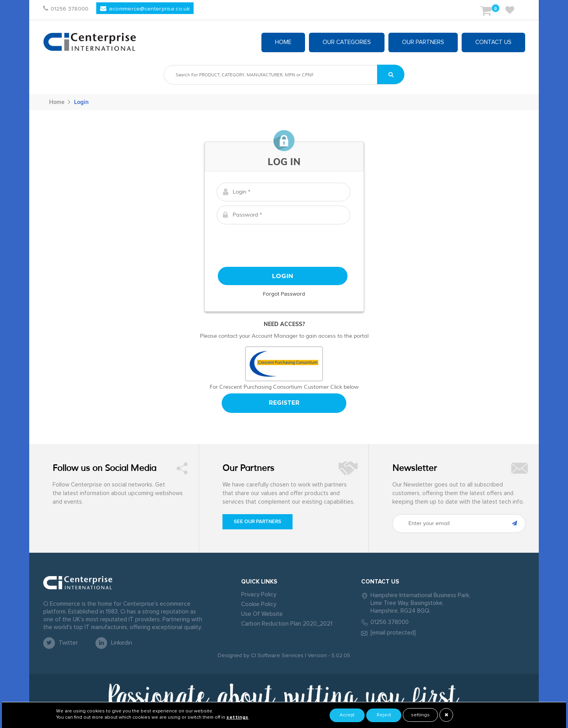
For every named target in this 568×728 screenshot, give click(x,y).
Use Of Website (262, 614)
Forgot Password (284, 294)
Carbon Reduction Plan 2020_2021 (287, 624)
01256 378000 (390, 622)
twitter (61, 643)
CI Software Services (276, 656)
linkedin (114, 643)
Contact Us (493, 42)
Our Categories (347, 42)
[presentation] (284, 244)
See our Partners (258, 522)
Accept (347, 715)
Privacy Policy (259, 595)
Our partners (423, 42)
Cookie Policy (259, 604)
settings (420, 715)
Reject (384, 715)
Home (283, 42)
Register (284, 403)
